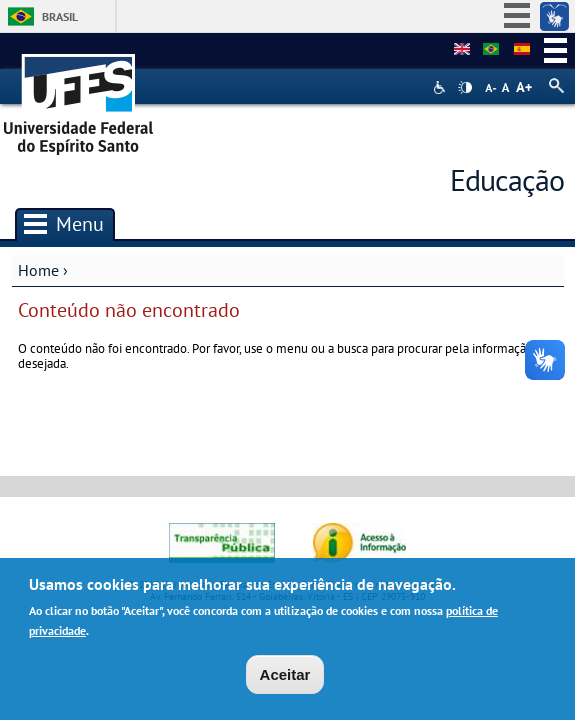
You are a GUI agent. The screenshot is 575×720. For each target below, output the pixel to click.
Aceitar (285, 675)
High (465, 88)
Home (38, 270)
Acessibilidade (441, 87)
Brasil (60, 16)
